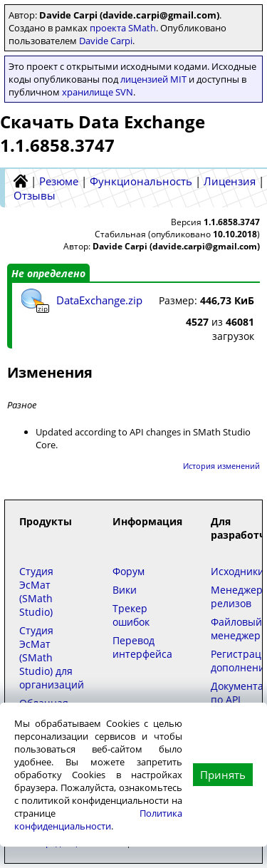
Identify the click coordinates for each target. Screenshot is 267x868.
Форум (129, 571)
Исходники (237, 571)
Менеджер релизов (237, 596)
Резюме (59, 181)
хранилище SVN (98, 92)
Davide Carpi (106, 41)
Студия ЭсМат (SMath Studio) (36, 591)
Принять (223, 775)
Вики (125, 590)
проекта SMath (123, 28)
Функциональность (141, 181)
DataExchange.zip (99, 300)
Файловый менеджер (236, 629)
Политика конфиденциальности (98, 820)
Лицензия (230, 181)
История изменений (221, 466)
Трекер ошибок (131, 615)
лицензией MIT (153, 79)
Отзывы (35, 195)
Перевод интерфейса (142, 647)
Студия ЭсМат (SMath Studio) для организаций (52, 657)
